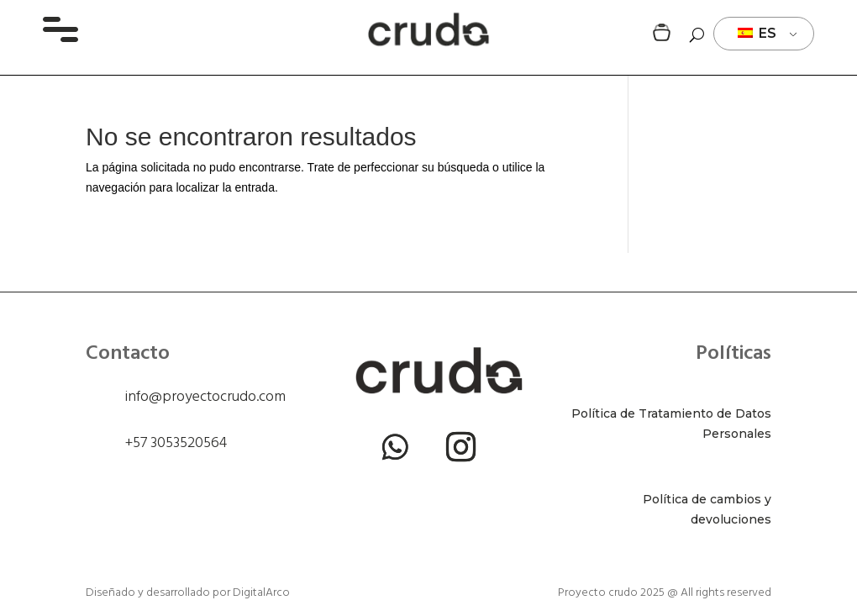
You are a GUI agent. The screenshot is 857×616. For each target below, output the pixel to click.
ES (757, 33)
